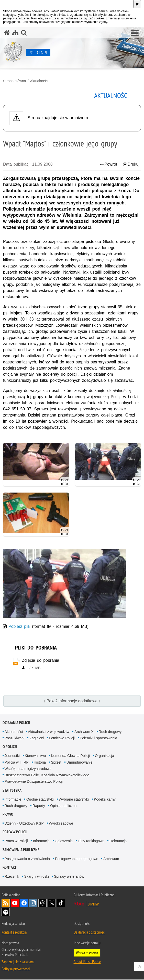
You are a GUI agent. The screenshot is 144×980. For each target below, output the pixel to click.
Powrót (108, 164)
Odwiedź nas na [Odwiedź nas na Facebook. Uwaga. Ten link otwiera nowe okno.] (24, 903)
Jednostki (12, 756)
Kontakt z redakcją (14, 933)
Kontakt (10, 868)
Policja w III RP (17, 763)
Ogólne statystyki (40, 800)
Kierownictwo (35, 756)
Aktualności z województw (49, 732)
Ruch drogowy (110, 732)
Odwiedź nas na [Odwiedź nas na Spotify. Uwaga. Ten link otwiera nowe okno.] (6, 913)
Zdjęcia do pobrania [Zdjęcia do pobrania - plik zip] (41, 660)
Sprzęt (56, 763)
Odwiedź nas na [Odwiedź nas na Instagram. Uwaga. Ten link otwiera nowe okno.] (33, 903)
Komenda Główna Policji (70, 756)
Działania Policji (16, 723)
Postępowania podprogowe (77, 859)
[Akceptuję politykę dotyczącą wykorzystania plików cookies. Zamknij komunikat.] (137, 4)
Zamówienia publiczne (21, 850)
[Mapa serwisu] (15, 33)
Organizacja (104, 756)
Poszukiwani (15, 739)
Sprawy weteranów (69, 877)
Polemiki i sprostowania (98, 739)
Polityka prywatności (16, 969)
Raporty (39, 806)
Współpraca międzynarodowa (28, 769)
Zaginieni (37, 739)
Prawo (8, 815)
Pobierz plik (19, 626)
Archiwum (111, 859)
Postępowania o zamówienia (27, 859)
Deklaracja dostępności (90, 933)
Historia (40, 763)
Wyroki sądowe (61, 824)
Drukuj (131, 164)
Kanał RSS (6, 903)
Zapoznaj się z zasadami (18, 962)
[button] (135, 33)
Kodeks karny (105, 800)
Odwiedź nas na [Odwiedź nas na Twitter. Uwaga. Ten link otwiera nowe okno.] (52, 903)
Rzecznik (12, 877)
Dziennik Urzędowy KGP (24, 824)
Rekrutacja (118, 841)
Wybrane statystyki (74, 800)
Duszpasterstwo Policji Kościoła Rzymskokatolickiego (47, 775)
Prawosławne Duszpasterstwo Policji (34, 782)
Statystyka (12, 791)
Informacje (13, 800)
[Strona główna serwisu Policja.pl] (7, 33)
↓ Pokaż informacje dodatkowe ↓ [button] (72, 701)
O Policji (10, 747)
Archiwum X (84, 732)
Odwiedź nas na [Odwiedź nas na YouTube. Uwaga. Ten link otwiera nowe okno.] (15, 903)
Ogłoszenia (64, 841)
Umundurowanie (80, 763)
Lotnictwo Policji (62, 739)
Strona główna (15, 81)
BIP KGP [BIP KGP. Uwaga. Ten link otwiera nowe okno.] (93, 904)
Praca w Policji (15, 832)
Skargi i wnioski (36, 877)
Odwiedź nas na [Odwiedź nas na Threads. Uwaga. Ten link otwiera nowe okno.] (42, 903)
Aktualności (39, 81)
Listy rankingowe (91, 841)
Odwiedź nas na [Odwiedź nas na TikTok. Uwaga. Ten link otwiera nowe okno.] (61, 903)
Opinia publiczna (63, 806)
